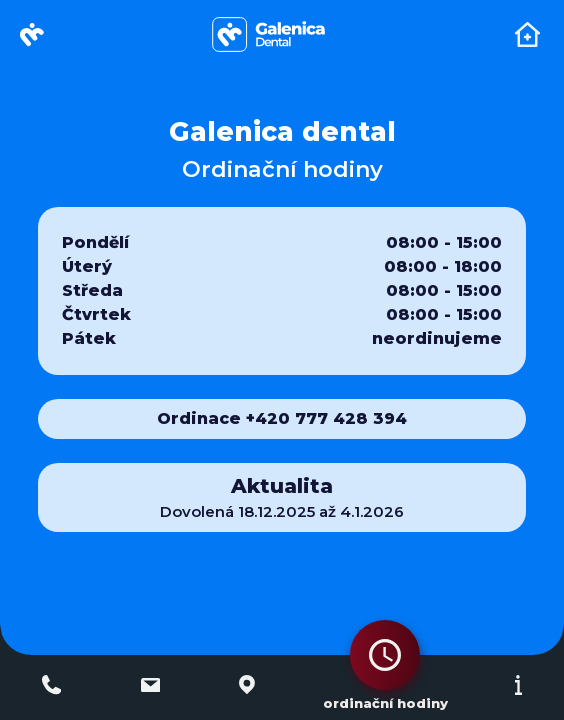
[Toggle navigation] (527, 34)
